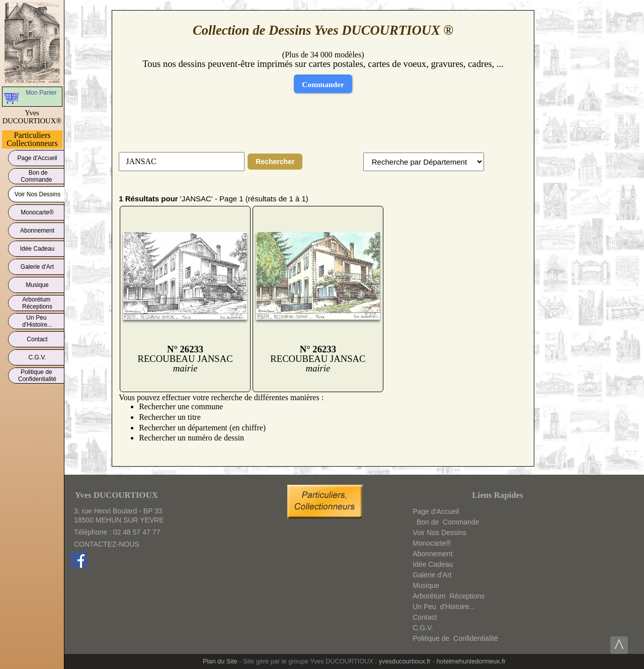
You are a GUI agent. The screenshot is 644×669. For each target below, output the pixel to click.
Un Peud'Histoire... (37, 321)
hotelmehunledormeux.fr (471, 661)
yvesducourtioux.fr (405, 661)
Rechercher (275, 162)
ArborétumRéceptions (37, 303)
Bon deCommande (37, 176)
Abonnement (37, 229)
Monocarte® (37, 211)
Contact (37, 338)
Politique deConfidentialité (37, 376)
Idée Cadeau (37, 247)
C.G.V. (37, 356)
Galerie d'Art (37, 265)
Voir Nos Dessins (37, 193)
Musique (37, 283)
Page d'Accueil (37, 156)
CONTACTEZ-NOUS (107, 544)
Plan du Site (220, 661)
